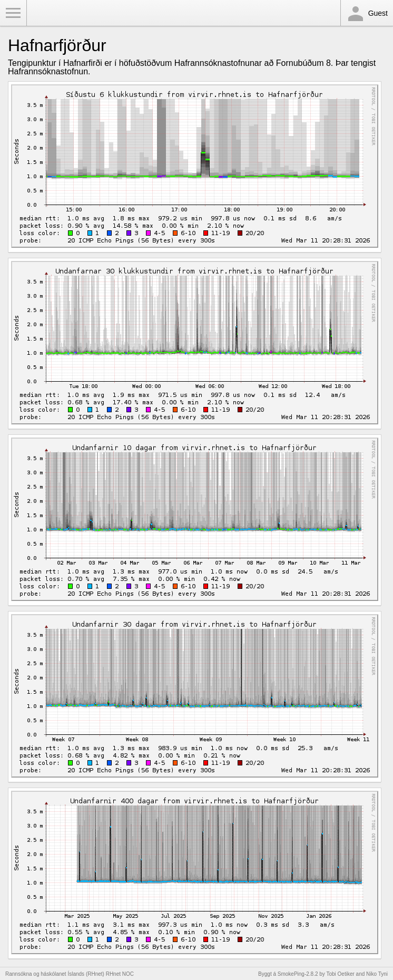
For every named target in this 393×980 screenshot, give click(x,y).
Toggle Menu (13, 13)
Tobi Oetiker (340, 974)
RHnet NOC (120, 974)
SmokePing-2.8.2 (298, 974)
